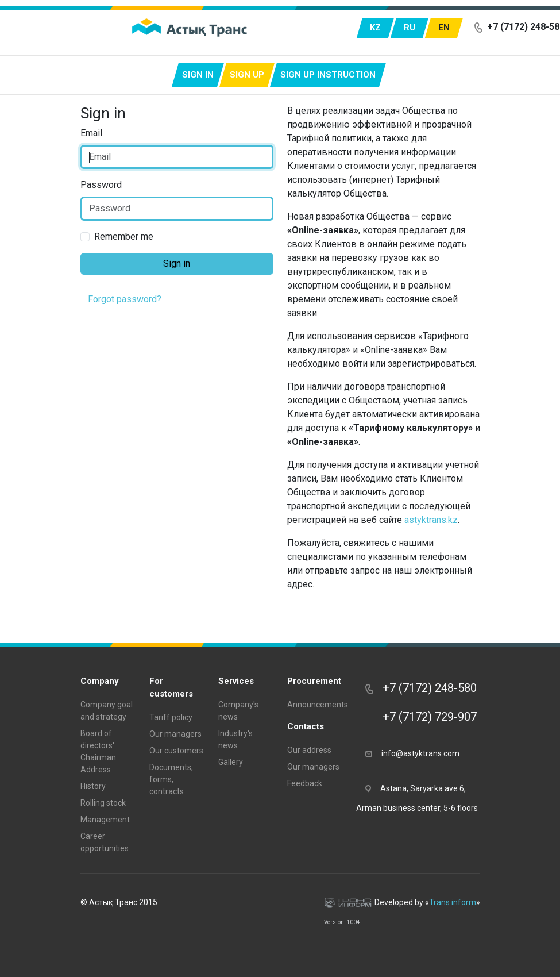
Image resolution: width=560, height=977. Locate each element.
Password (101, 185)
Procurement (314, 681)
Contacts (306, 726)
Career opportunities (105, 842)
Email (91, 133)
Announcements (315, 705)
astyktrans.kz (431, 520)
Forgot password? (125, 299)
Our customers (176, 751)
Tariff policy (171, 717)
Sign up (247, 75)
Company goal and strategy (107, 711)
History (93, 786)
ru (410, 28)
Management (105, 820)
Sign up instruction (328, 75)
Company (100, 681)
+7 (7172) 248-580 (421, 688)
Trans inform (453, 902)
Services (236, 681)
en (444, 28)
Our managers (175, 734)
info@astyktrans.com (412, 753)
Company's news (238, 711)
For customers (171, 687)
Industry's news (235, 739)
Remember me (124, 236)
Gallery (231, 762)
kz (375, 28)
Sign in (198, 75)
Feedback (305, 783)
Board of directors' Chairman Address (98, 751)
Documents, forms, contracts (171, 779)
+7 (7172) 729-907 (421, 717)
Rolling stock (103, 803)
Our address (309, 750)
